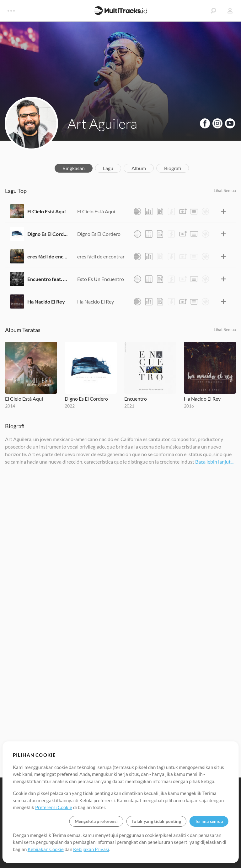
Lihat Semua (225, 190)
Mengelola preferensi (96, 821)
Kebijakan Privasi (91, 849)
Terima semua (209, 821)
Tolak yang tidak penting (156, 821)
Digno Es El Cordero (48, 234)
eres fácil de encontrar (48, 256)
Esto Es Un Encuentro (101, 279)
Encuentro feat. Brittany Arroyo (48, 279)
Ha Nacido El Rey (46, 301)
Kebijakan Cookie (46, 849)
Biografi (173, 168)
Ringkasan (74, 168)
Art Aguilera (102, 123)
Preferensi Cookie (54, 807)
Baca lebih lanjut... (214, 462)
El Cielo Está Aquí (46, 211)
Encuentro (136, 399)
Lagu (108, 168)
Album (139, 168)
